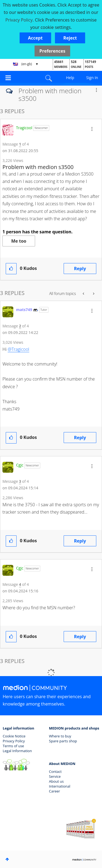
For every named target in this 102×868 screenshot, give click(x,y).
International (60, 786)
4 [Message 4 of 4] (20, 584)
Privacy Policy (14, 741)
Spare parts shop (63, 741)
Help (70, 78)
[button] (35, 38)
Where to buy (60, 736)
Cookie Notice (14, 736)
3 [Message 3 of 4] (20, 481)
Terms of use (13, 746)
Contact (55, 771)
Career (55, 791)
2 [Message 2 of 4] (20, 326)
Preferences (52, 51)
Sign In (92, 78)
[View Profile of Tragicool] (24, 128)
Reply (80, 269)
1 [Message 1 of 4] (20, 144)
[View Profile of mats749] (24, 310)
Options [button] (96, 90)
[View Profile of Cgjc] (20, 465)
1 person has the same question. (38, 232)
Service (55, 776)
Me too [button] (19, 241)
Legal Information (17, 751)
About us (56, 781)
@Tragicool (18, 349)
